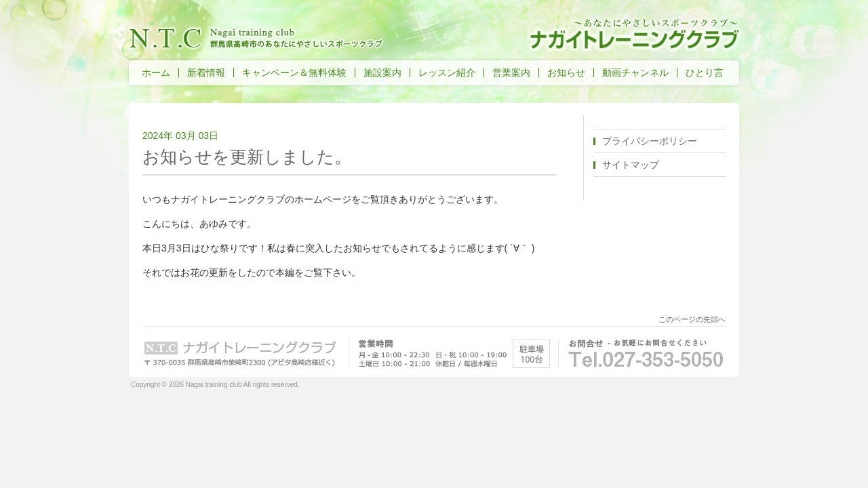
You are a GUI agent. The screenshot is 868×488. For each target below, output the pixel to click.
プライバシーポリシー (650, 141)
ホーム (156, 73)
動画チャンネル (635, 73)
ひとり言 (705, 73)
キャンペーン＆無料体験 (294, 73)
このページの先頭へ (692, 319)
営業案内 (511, 73)
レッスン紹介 (447, 73)
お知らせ (566, 73)
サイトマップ (631, 165)
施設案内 (382, 73)
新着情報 (206, 73)
